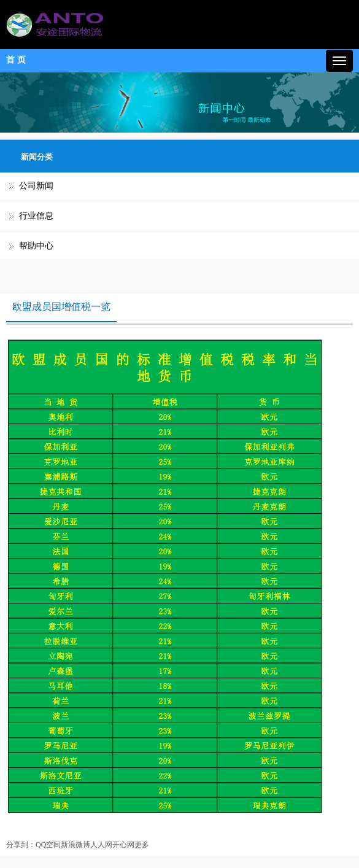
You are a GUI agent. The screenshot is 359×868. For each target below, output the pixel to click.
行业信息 (36, 216)
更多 (142, 845)
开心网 (123, 845)
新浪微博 (75, 845)
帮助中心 (36, 246)
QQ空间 (48, 845)
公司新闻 (36, 186)
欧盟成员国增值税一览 (61, 307)
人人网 (101, 845)
